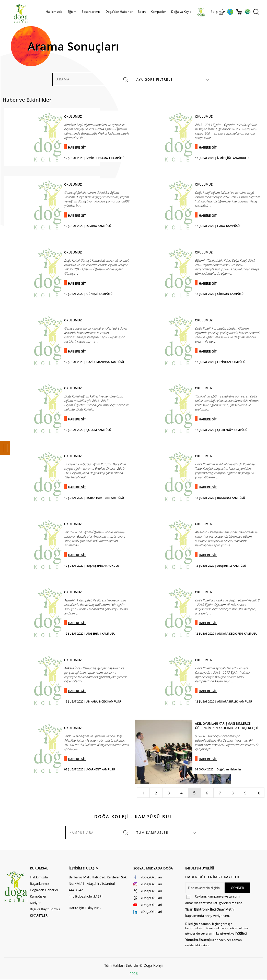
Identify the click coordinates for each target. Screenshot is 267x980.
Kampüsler (158, 12)
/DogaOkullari (152, 877)
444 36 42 (76, 890)
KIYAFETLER (39, 915)
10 (258, 793)
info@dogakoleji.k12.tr (86, 896)
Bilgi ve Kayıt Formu (45, 909)
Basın (142, 12)
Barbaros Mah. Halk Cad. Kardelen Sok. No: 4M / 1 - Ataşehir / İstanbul (98, 880)
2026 (134, 973)
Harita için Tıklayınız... (85, 908)
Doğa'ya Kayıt (181, 12)
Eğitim (72, 12)
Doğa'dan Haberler (119, 12)
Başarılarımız (91, 12)
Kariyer (35, 903)
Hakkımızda (54, 12)
